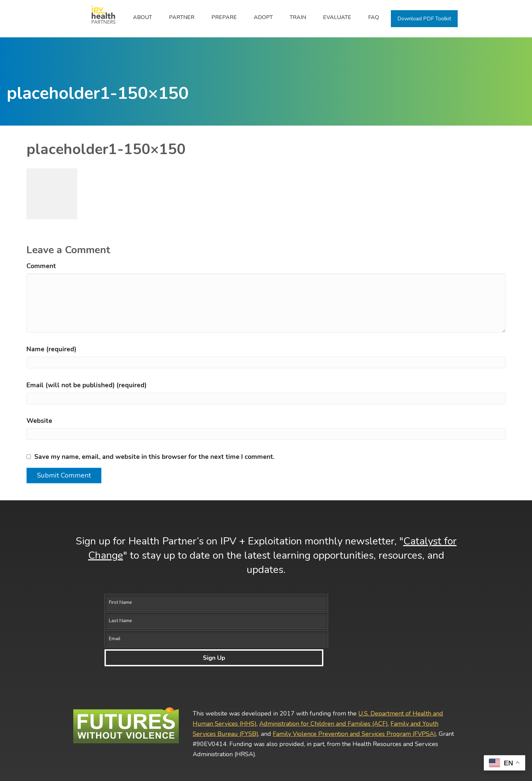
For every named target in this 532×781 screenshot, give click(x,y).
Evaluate (337, 17)
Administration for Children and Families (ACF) (324, 668)
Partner (182, 17)
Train (298, 17)
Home (100, 17)
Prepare (224, 17)
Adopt (263, 17)
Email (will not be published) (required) (87, 385)
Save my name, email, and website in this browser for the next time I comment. (154, 457)
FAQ (374, 17)
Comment (41, 266)
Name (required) (51, 349)
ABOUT (142, 17)
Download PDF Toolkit (424, 19)
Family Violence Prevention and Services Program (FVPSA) (354, 678)
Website (39, 421)
